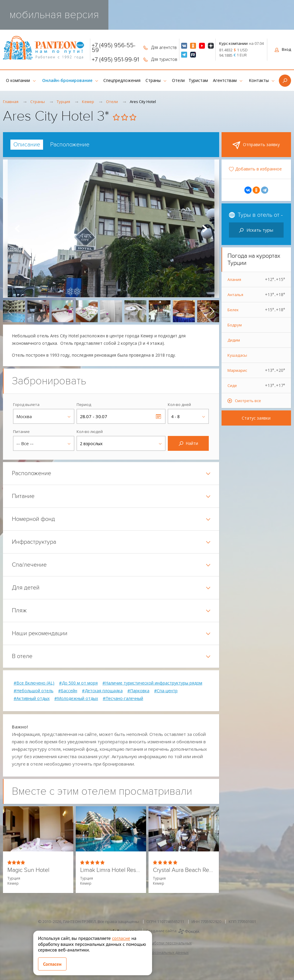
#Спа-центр (166, 691)
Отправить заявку (256, 145)
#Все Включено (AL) (34, 683)
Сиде (256, 385)
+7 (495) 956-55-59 (114, 48)
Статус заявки (256, 418)
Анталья (256, 295)
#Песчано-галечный (123, 698)
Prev (17, 229)
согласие (121, 938)
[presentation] (10, 311)
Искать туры (256, 230)
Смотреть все (248, 401)
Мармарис (256, 370)
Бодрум (235, 325)
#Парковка (138, 691)
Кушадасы (237, 355)
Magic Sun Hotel (28, 870)
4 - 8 (175, 417)
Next (205, 229)
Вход (283, 49)
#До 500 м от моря (78, 683)
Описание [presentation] (27, 145)
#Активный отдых (32, 698)
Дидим (234, 340)
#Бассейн (68, 691)
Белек (256, 310)
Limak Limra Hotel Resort (111, 870)
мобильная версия (54, 15)
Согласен (52, 964)
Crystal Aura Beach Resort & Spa (184, 870)
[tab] (27, 145)
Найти (188, 443)
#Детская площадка (102, 691)
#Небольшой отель (34, 691)
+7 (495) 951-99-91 (115, 60)
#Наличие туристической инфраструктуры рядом (152, 683)
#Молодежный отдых (76, 698)
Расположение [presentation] (70, 145)
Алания (256, 279)
